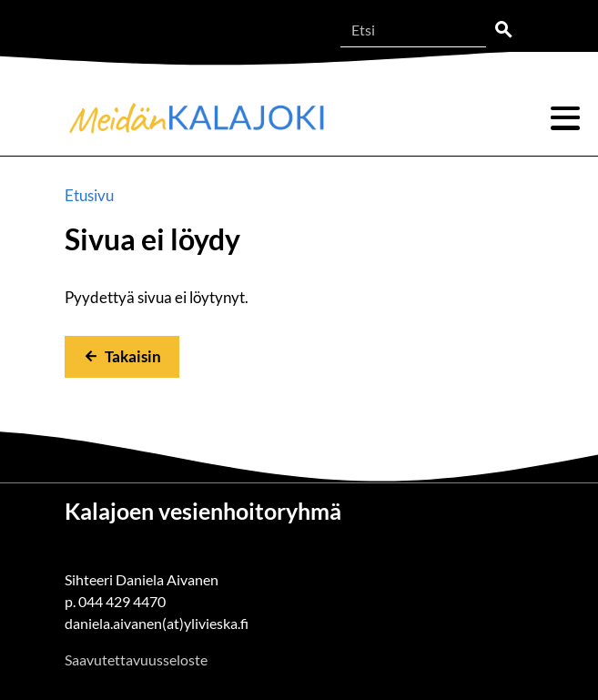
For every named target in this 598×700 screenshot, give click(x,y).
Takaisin (133, 356)
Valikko (565, 118)
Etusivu (89, 195)
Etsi (503, 30)
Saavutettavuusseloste (136, 659)
